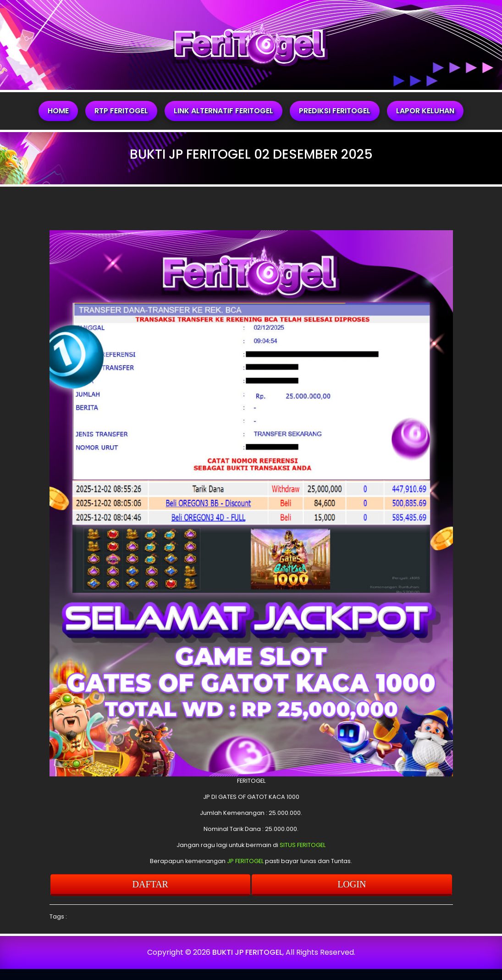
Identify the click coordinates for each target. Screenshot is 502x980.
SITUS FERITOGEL (303, 845)
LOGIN (352, 884)
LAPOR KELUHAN (425, 111)
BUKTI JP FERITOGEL (247, 952)
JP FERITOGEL (245, 861)
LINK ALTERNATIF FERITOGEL (223, 111)
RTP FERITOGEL (121, 111)
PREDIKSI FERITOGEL (335, 111)
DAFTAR (150, 884)
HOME (58, 111)
